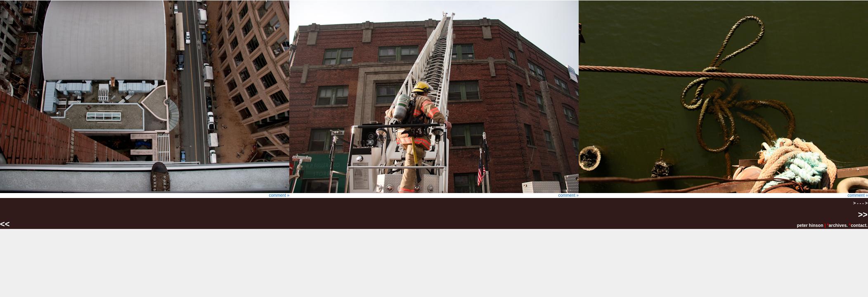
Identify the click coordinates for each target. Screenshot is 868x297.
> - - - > (860, 203)
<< (6, 224)
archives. (838, 225)
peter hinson (810, 225)
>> (863, 214)
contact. (859, 225)
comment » (145, 193)
